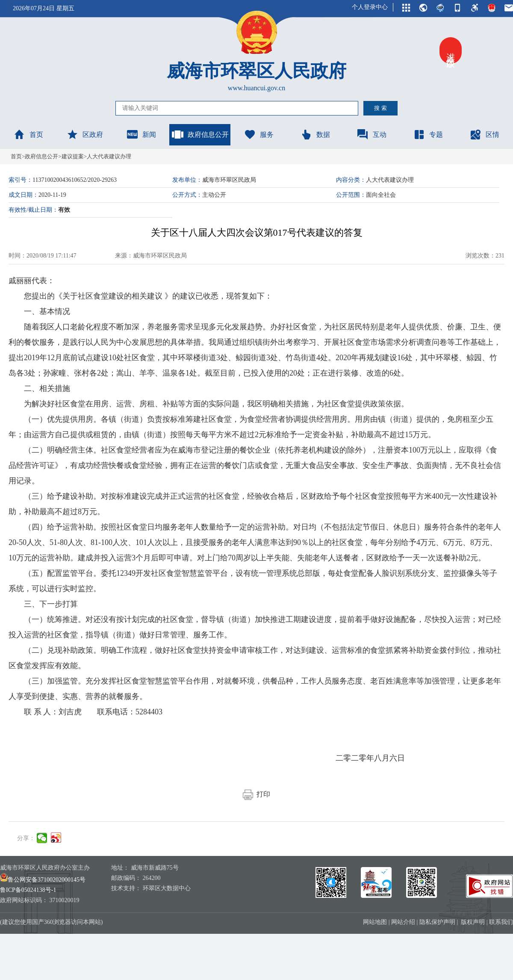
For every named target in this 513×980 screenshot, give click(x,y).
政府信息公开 (200, 134)
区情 (484, 134)
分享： (26, 838)
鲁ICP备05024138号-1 (28, 890)
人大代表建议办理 (109, 156)
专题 (428, 134)
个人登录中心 (370, 7)
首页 (28, 134)
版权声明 (473, 922)
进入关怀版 (451, 50)
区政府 (85, 134)
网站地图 (375, 922)
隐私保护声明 (437, 922)
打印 (256, 794)
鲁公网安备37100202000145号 (43, 880)
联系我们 (501, 922)
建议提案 (73, 156)
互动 (371, 134)
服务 (259, 134)
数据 (315, 134)
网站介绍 (403, 922)
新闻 (141, 134)
